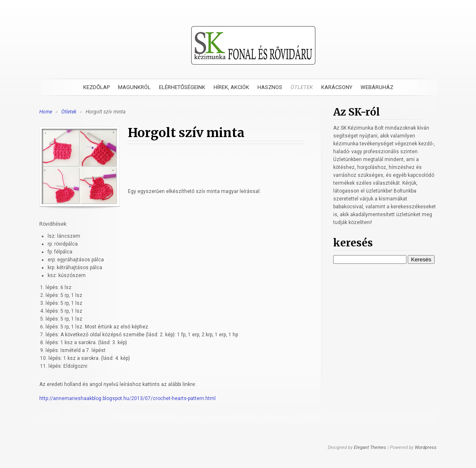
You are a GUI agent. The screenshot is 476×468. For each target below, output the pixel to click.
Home (46, 112)
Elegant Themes (370, 447)
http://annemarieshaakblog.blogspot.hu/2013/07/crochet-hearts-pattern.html (127, 398)
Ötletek (302, 87)
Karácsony (337, 87)
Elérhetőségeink (182, 87)
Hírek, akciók (231, 87)
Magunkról (134, 87)
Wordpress (426, 447)
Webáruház (377, 87)
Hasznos (270, 87)
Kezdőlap (96, 87)
